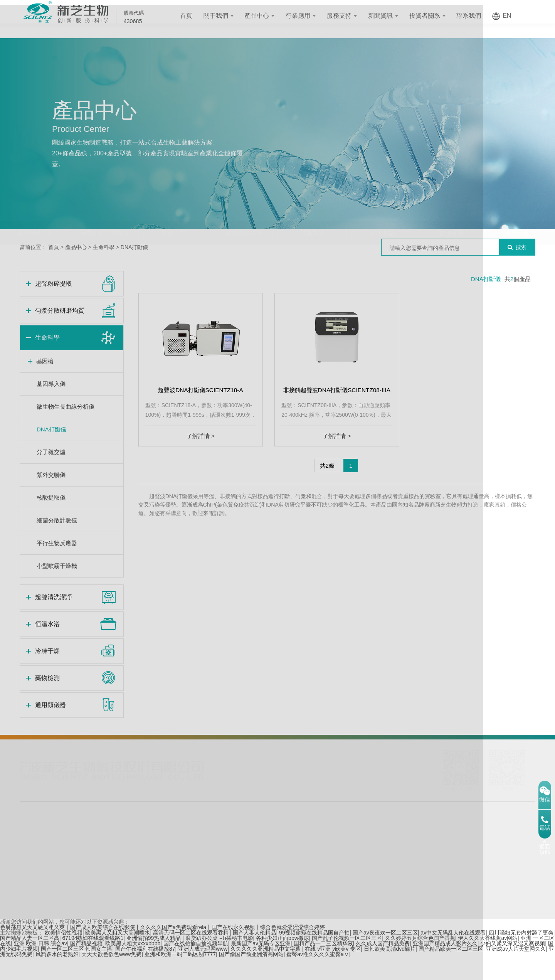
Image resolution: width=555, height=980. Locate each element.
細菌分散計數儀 (57, 520)
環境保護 (160, 870)
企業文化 (360, 870)
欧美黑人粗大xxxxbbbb (133, 967)
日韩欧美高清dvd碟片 (390, 972)
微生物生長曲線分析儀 (66, 407)
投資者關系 (432, 16)
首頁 (194, 16)
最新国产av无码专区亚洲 (261, 967)
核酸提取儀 (51, 498)
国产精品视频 (86, 967)
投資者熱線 (306, 870)
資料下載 (203, 893)
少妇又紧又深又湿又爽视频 (513, 967)
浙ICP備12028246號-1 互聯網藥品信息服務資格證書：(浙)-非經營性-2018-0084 (281, 907)
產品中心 (265, 16)
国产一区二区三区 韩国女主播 (77, 972)
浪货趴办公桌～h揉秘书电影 (219, 961)
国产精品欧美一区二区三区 (451, 972)
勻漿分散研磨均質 (104, 218)
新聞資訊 (388, 16)
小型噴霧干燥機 (57, 566)
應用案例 (203, 881)
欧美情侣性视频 (64, 956)
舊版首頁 (452, 930)
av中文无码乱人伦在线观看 (453, 956)
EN (515, 16)
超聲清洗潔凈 (243, 218)
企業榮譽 (360, 881)
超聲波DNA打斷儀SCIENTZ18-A (200, 390)
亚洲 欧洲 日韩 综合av (40, 967)
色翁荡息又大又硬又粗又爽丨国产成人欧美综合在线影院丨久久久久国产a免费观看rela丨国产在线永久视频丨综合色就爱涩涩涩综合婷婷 (162, 950)
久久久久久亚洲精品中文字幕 (266, 972)
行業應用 (306, 16)
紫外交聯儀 (51, 475)
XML (511, 930)
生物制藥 (131, 858)
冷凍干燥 (382, 218)
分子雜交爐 (51, 452)
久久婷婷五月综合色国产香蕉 (420, 961)
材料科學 (160, 847)
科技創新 (360, 893)
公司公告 (303, 858)
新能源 (128, 893)
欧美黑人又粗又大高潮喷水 (118, 956)
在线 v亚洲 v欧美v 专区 (333, 972)
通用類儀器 (520, 218)
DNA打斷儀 (135, 247)
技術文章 (254, 870)
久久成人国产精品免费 (383, 967)
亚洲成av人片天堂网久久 (516, 972)
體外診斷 (160, 858)
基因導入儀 (51, 384)
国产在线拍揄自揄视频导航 (196, 967)
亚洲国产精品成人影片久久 (445, 967)
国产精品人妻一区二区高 (30, 961)
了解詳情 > (201, 436)
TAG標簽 (473, 930)
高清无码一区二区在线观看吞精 (192, 956)
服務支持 (347, 16)
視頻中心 (254, 881)
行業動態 (254, 858)
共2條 (327, 466)
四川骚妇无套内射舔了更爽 (521, 956)
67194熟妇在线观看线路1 (93, 961)
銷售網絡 (203, 858)
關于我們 (224, 16)
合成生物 (131, 847)
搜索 (517, 247)
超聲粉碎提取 (35, 218)
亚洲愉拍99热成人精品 (154, 961)
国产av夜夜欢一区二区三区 (385, 956)
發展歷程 (360, 858)
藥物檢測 (451, 218)
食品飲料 (131, 881)
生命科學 (173, 218)
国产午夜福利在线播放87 (145, 972)
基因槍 (45, 361)
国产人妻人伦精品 (254, 956)
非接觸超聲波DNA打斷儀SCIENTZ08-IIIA (337, 390)
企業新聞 (254, 847)
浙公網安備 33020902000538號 (410, 907)
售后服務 (203, 870)
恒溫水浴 (312, 218)
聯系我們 (477, 16)
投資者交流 (306, 881)
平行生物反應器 (57, 543)
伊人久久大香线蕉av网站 (488, 961)
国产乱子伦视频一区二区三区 (347, 961)
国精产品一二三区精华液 (323, 967)
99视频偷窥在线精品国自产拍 (314, 956)
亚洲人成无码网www (203, 972)
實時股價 (303, 847)
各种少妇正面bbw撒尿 (283, 961)
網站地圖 (494, 930)
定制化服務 (206, 847)
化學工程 (131, 870)
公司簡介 (360, 847)
